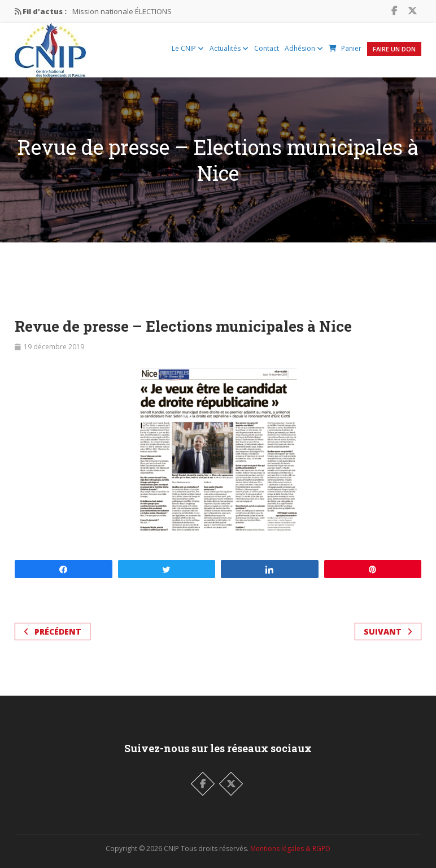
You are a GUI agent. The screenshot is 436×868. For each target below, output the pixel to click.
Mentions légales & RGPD (290, 849)
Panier (345, 48)
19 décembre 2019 (54, 347)
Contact (267, 48)
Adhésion (304, 48)
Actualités (229, 48)
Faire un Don (394, 49)
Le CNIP (188, 48)
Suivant (388, 632)
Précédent (53, 632)
